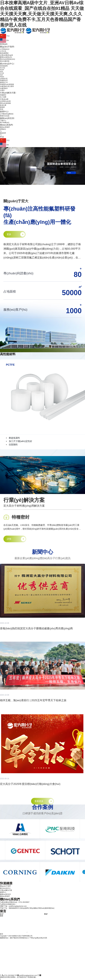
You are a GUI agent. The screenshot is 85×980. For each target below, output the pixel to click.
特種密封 (3, 95)
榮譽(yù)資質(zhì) (6, 57)
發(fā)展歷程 (4, 53)
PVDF (2, 70)
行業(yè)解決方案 (8, 93)
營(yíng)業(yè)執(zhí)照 (39, 938)
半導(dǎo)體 (4, 99)
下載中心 (3, 120)
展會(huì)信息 (5, 116)
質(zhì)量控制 (5, 61)
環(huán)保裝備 (5, 103)
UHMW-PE (4, 79)
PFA (1, 71)
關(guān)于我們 (7, 47)
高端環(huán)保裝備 (7, 84)
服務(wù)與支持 (7, 118)
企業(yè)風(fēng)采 (6, 55)
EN (4, 40)
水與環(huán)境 (5, 101)
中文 (5, 36)
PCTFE (3, 68)
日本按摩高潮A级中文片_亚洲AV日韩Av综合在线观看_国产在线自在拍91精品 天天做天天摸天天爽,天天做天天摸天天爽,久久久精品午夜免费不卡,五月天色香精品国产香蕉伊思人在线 (42, 14)
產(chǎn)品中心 (7, 64)
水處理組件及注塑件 (7, 86)
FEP (1, 75)
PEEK (2, 77)
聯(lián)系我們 (7, 125)
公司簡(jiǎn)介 (5, 49)
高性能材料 (4, 66)
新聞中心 (4, 112)
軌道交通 (3, 105)
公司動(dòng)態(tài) (7, 114)
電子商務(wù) (5, 122)
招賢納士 (3, 129)
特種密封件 (4, 80)
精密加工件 (4, 82)
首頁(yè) (4, 44)
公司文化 (3, 51)
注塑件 (2, 90)
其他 (2, 109)
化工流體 (3, 97)
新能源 (2, 107)
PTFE (2, 73)
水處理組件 (4, 88)
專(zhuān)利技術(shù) (7, 59)
